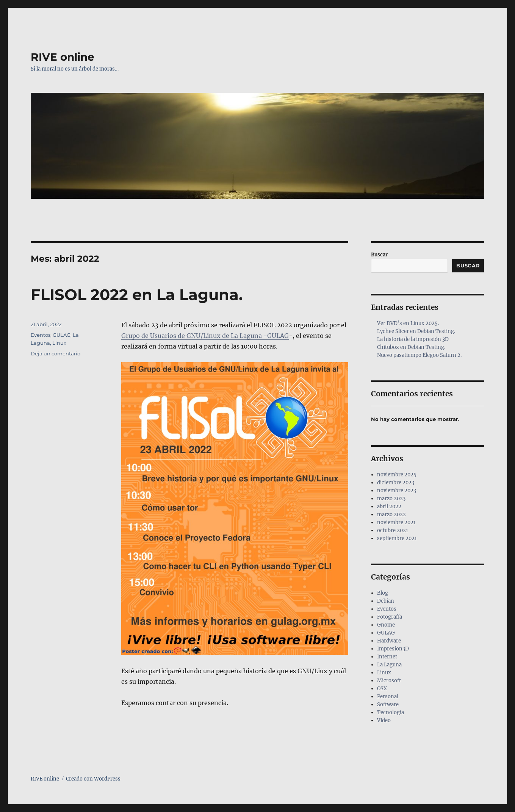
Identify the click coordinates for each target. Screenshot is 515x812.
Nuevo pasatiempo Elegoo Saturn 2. (419, 355)
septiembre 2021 (397, 538)
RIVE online (63, 57)
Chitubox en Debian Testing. (411, 347)
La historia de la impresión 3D (413, 339)
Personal (388, 697)
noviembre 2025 (397, 475)
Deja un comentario (56, 353)
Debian (386, 601)
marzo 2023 (391, 499)
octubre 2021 (393, 530)
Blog (383, 593)
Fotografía (390, 617)
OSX (382, 689)
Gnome (386, 625)
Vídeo (384, 720)
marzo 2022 (391, 514)
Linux (59, 343)
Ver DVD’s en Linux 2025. (408, 323)
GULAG (62, 335)
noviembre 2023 (397, 491)
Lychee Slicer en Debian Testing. (416, 331)
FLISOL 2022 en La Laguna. (137, 294)
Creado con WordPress (93, 779)
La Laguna (389, 665)
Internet (387, 657)
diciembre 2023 (396, 483)
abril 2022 (389, 507)
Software (388, 704)
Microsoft (389, 681)
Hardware (389, 641)
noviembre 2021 (396, 522)
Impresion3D (393, 649)
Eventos (41, 335)
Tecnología (391, 712)
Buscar (379, 255)
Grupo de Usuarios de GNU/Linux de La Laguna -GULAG (205, 336)
